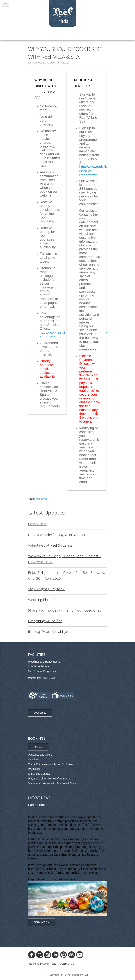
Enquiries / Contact (39, 774)
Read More (40, 922)
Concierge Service (39, 666)
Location (33, 759)
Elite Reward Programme (42, 671)
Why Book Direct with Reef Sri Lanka (49, 779)
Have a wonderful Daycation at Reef (57, 535)
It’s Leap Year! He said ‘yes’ (49, 632)
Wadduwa (41, 499)
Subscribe (40, 713)
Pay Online (34, 769)
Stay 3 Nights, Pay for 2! (47, 589)
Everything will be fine (45, 621)
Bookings (37, 739)
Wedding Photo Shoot (45, 600)
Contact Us (67, 964)
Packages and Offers (40, 755)
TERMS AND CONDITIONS (43, 964)
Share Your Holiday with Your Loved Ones (52, 783)
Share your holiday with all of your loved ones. (65, 610)
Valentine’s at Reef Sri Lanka (50, 545)
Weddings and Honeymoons (44, 662)
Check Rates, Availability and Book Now (51, 764)
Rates (38, 747)
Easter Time (37, 524)
